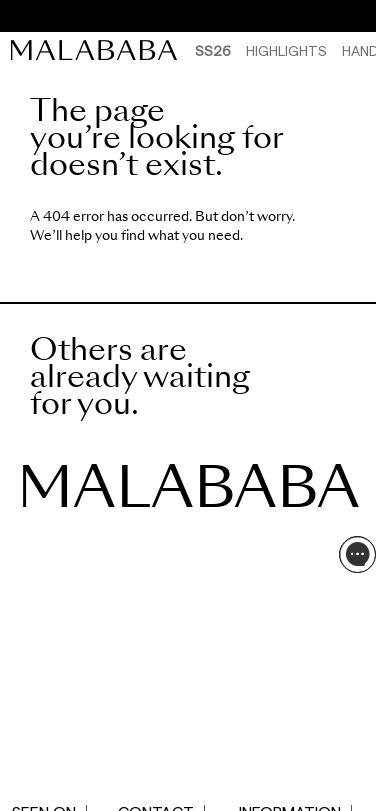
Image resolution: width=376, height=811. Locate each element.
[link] (99, 50)
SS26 (213, 50)
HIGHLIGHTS (286, 50)
